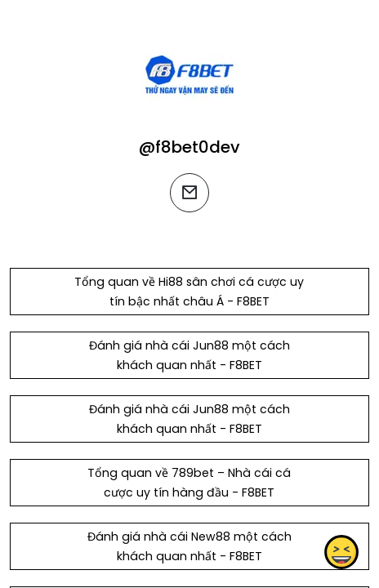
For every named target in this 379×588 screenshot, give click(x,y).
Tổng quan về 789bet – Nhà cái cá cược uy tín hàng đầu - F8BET (189, 483)
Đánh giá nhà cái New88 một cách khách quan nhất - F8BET (189, 546)
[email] (189, 193)
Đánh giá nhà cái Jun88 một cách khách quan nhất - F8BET (189, 355)
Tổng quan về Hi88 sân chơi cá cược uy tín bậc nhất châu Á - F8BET (189, 292)
